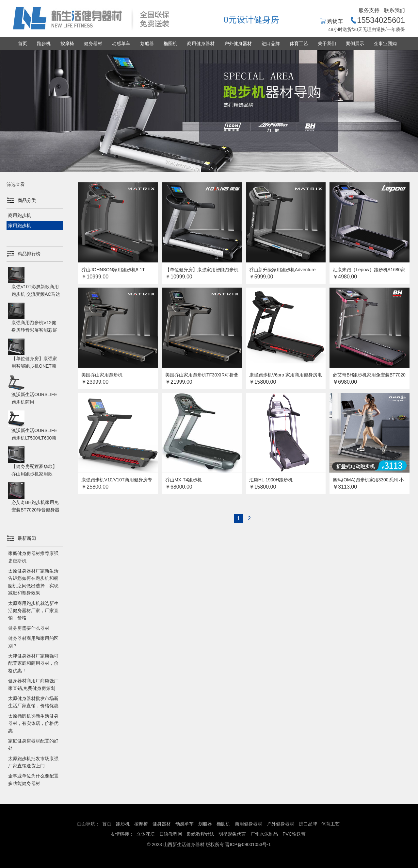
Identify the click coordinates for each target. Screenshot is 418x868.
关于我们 (327, 43)
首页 (23, 43)
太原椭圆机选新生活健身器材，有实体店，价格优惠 (33, 723)
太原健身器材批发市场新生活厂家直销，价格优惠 (33, 702)
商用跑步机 (20, 215)
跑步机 (44, 43)
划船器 (147, 43)
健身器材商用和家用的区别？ (33, 642)
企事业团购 (385, 43)
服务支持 (369, 10)
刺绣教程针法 (201, 834)
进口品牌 (271, 43)
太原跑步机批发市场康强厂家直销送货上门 (33, 762)
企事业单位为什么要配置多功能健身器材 (33, 779)
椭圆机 (170, 43)
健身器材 (93, 43)
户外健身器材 (238, 43)
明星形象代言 (232, 834)
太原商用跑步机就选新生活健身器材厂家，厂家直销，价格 (33, 611)
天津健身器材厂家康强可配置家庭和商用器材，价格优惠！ (33, 663)
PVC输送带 (294, 834)
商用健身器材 (201, 43)
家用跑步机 (20, 225)
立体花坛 (146, 834)
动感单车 (121, 43)
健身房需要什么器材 (29, 628)
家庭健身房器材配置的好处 (33, 744)
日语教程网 (171, 834)
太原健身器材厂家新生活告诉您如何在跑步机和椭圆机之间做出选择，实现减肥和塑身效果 (33, 582)
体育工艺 (299, 43)
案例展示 (355, 43)
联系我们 (394, 10)
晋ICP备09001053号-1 (248, 844)
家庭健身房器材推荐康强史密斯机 (33, 557)
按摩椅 (67, 43)
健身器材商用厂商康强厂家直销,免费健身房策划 (33, 684)
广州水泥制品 (264, 834)
